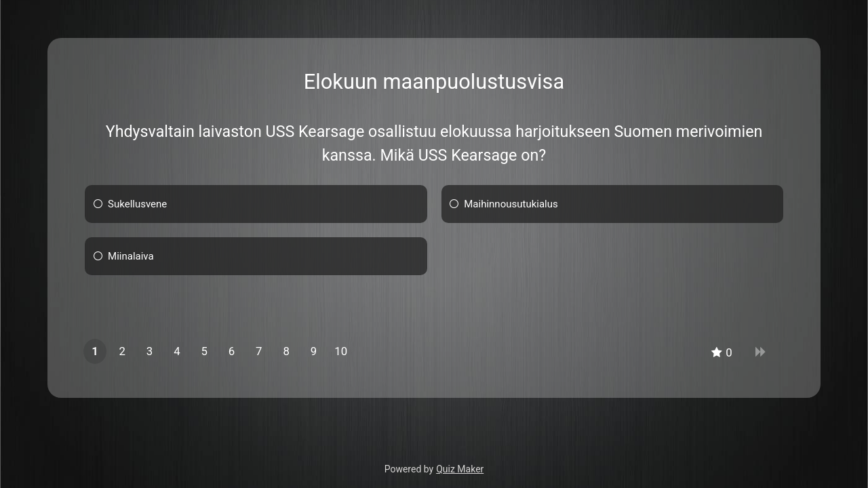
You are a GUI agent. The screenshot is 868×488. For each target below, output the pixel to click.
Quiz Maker (460, 469)
